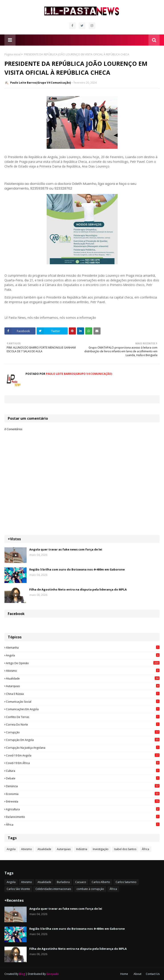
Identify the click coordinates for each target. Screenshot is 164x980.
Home (124, 974)
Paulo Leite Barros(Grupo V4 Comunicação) (41, 83)
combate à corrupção (90, 889)
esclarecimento (83, 817)
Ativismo (83, 671)
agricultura (83, 809)
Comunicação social (83, 702)
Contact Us (153, 974)
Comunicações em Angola (83, 709)
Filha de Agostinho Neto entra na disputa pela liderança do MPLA (78, 589)
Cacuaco (81, 882)
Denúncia (83, 786)
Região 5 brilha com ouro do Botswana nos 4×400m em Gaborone (77, 569)
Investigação (101, 849)
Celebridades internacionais (53, 889)
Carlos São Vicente (18, 889)
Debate (83, 778)
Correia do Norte (83, 724)
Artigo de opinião (83, 663)
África (83, 825)
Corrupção (83, 732)
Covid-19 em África (83, 763)
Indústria (82, 849)
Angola (83, 655)
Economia (83, 794)
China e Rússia (83, 694)
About (137, 974)
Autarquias (83, 686)
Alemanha (83, 647)
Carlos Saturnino (126, 882)
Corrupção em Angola (83, 740)
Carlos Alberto (101, 882)
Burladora (63, 882)
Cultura (83, 771)
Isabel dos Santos (125, 849)
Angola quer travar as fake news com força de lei (66, 549)
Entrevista (83, 801)
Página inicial (13, 54)
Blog (22, 974)
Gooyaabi (53, 974)
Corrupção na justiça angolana (83, 748)
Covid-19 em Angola (83, 755)
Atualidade (83, 678)
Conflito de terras (83, 717)
